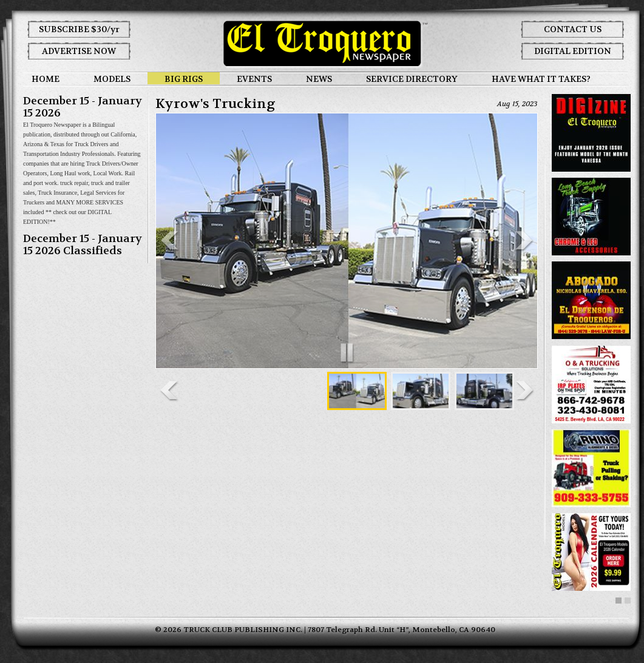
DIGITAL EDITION (573, 51)
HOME (46, 79)
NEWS (319, 79)
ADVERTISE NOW (79, 51)
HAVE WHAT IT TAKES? (541, 79)
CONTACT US (573, 29)
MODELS (112, 79)
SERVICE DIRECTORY (412, 79)
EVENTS (254, 79)
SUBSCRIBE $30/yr (79, 29)
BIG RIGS (184, 79)
